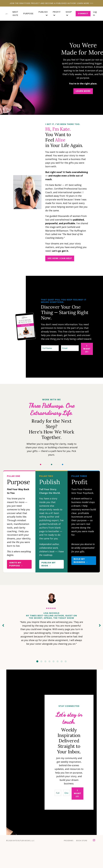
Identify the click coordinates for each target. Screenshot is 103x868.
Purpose (28, 14)
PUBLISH (43, 13)
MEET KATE (15, 14)
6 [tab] (58, 661)
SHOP (69, 13)
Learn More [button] (83, 91)
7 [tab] (62, 661)
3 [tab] (45, 661)
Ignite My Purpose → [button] (16, 564)
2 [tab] (41, 661)
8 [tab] (66, 661)
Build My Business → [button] (81, 560)
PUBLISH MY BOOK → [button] (49, 564)
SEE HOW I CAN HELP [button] (60, 258)
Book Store (82, 841)
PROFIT (57, 13)
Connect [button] (83, 13)
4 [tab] (49, 661)
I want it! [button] (87, 349)
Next (100, 625)
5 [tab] (54, 661)
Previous (3, 625)
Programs (69, 841)
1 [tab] (37, 661)
